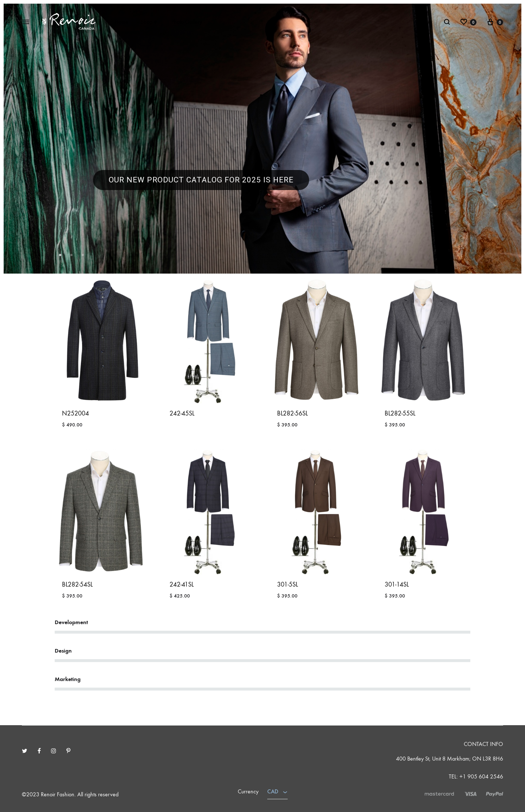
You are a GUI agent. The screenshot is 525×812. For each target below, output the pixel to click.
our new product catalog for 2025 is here (201, 180)
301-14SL (397, 585)
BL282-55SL (400, 413)
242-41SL (182, 585)
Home (121, 22)
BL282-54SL (77, 585)
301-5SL (287, 585)
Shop (150, 22)
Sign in (425, 22)
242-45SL (182, 413)
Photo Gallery (187, 22)
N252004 (75, 413)
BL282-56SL (292, 413)
